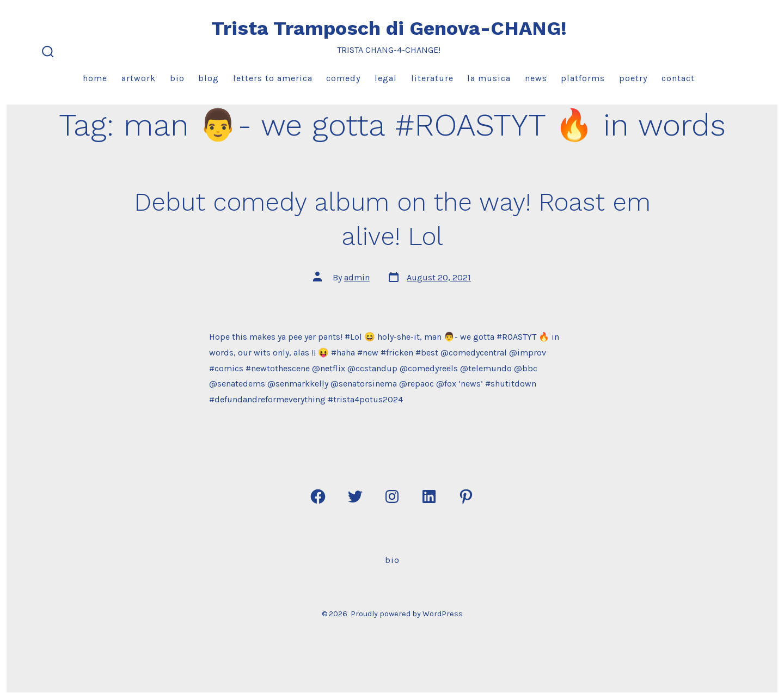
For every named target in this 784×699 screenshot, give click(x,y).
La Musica (489, 78)
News (536, 78)
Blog (209, 78)
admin (357, 277)
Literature (432, 78)
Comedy (343, 78)
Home (95, 78)
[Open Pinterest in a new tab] (466, 496)
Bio (177, 78)
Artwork (139, 78)
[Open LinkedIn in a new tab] (429, 496)
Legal (386, 78)
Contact (678, 78)
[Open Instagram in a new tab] (392, 496)
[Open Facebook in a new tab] (318, 496)
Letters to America (273, 78)
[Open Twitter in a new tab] (355, 496)
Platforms (583, 78)
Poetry (633, 78)
